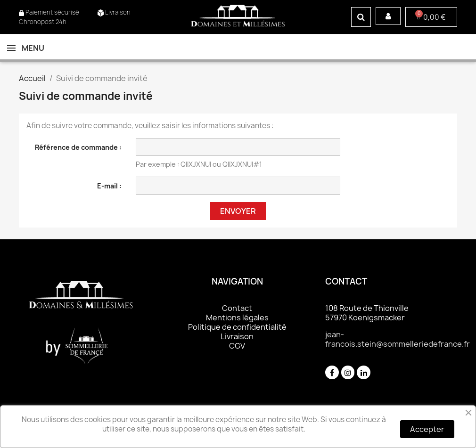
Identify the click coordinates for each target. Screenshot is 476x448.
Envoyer (238, 211)
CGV (237, 346)
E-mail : (109, 186)
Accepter (427, 429)
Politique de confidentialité (237, 327)
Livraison (237, 336)
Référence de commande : (78, 147)
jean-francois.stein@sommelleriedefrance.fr (398, 339)
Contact (237, 308)
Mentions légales (237, 318)
